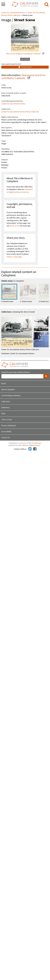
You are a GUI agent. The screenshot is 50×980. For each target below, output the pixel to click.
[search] (47, 5)
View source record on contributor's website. (23, 77)
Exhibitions (6, 408)
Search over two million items (16, 372)
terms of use (15, 226)
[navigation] (3, 5)
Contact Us (6, 438)
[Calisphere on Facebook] (35, 449)
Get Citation (25, 59)
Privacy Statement (9, 426)
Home (4, 384)
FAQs (3, 414)
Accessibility (6, 432)
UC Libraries (36, 443)
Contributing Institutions (11, 396)
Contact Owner (25, 67)
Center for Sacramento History (14, 13)
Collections (6, 402)
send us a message (14, 257)
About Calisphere (8, 390)
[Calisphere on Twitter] (30, 449)
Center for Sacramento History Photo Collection (20, 112)
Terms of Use (7, 420)
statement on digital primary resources (20, 191)
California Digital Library (31, 445)
